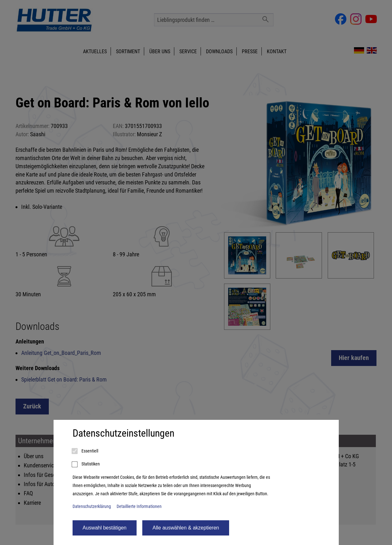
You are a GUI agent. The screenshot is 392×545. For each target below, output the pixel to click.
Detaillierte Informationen (139, 507)
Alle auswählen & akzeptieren (186, 528)
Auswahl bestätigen (105, 528)
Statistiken (86, 465)
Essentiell (85, 451)
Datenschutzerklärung (92, 507)
